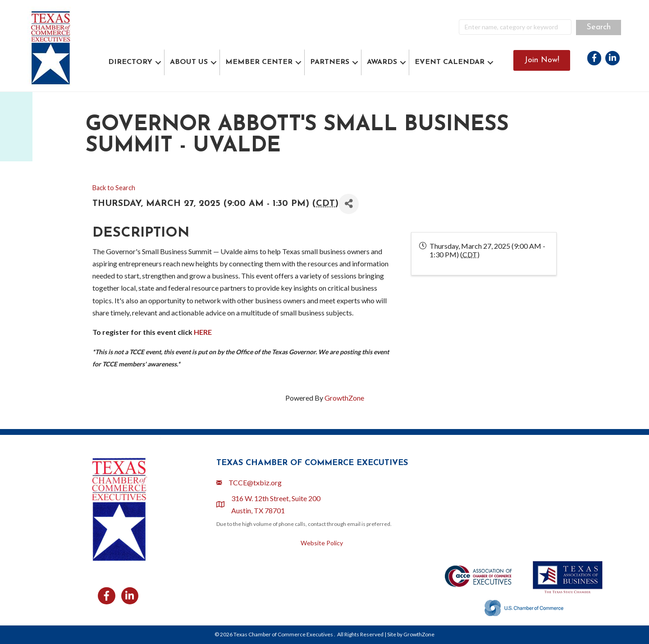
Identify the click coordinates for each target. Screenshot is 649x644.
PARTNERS (330, 62)
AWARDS (382, 62)
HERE (203, 332)
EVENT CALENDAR (450, 62)
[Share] (349, 204)
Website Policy (322, 543)
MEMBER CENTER (259, 62)
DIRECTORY (130, 62)
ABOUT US (189, 62)
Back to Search (114, 188)
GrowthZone (344, 398)
